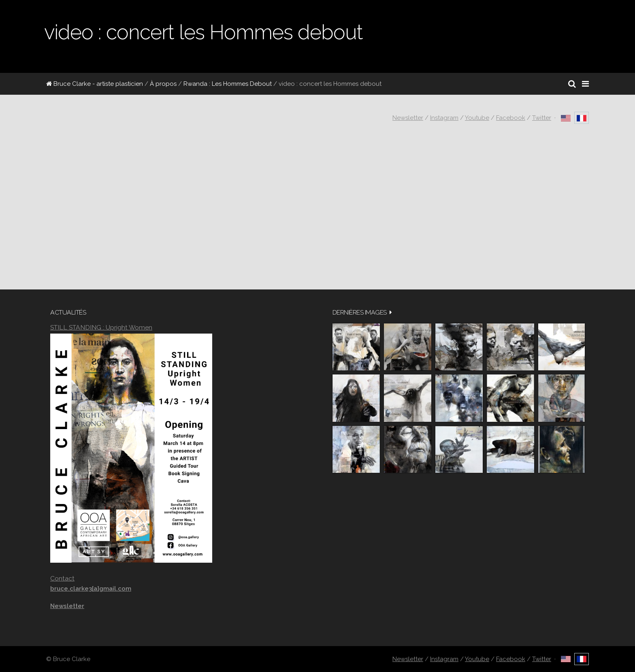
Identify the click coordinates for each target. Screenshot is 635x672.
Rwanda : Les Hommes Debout (228, 84)
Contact (62, 578)
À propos (163, 84)
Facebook (511, 118)
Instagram (444, 118)
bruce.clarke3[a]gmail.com (91, 589)
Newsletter (408, 118)
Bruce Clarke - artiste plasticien (95, 84)
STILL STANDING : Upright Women (101, 327)
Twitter (542, 118)
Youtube (477, 118)
